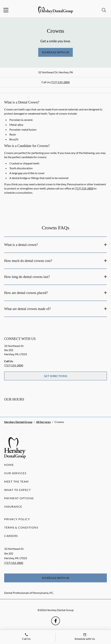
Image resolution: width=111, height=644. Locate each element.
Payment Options (19, 498)
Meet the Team (17, 481)
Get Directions (56, 376)
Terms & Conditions (21, 527)
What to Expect (17, 490)
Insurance (13, 507)
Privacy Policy (17, 519)
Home (9, 465)
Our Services (15, 473)
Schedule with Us (55, 52)
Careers (11, 536)
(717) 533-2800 (60, 82)
